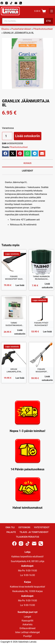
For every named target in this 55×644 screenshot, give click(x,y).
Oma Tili (10, 527)
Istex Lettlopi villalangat (27, 632)
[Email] (16, 3)
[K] (52, 11)
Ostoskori (24, 527)
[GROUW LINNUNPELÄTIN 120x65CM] (14, 355)
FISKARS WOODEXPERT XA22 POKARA (14, 278)
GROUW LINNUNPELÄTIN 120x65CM (14, 371)
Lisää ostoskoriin (28, 136)
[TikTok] (11, 3)
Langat (27, 617)
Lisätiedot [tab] (27, 171)
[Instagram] (7, 3)
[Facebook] (2, 3)
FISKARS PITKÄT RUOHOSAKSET (41, 324)
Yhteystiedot (42, 527)
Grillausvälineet (27, 628)
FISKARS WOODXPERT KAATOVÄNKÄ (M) (41, 371)
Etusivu (5, 29)
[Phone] (21, 3)
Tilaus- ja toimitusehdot (34, 532)
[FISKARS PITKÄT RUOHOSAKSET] (41, 308)
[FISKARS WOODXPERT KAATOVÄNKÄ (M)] (41, 355)
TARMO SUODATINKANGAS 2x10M (14, 324)
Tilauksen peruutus (28, 537)
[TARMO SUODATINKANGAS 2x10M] (14, 308)
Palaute (11, 532)
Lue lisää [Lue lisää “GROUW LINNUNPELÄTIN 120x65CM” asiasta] (20, 378)
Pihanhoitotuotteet (43, 29)
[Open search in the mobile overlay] (28, 21)
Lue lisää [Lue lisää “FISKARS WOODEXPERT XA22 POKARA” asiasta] (20, 285)
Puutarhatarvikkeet (21, 29)
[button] (5, 153)
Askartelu (28, 624)
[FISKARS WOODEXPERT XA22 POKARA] (14, 262)
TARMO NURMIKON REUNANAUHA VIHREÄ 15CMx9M (41, 278)
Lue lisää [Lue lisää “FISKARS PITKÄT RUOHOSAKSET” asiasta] (47, 332)
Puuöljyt (27, 636)
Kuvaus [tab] (28, 163)
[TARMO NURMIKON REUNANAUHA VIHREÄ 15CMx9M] (41, 262)
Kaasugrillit (28, 621)
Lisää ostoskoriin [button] (47, 286)
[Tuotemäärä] (7, 136)
